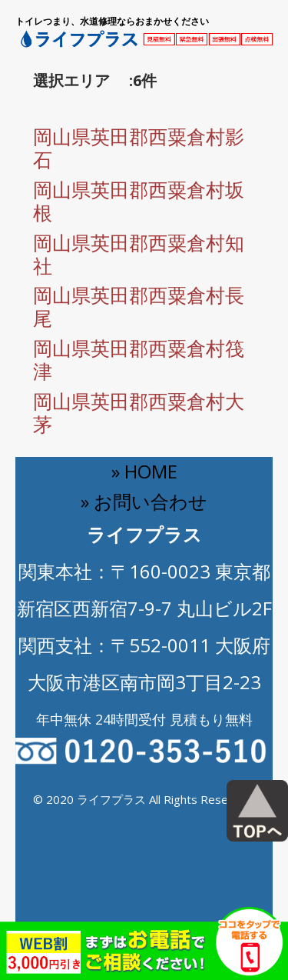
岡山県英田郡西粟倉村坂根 (139, 201)
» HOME (144, 471)
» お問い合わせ (144, 501)
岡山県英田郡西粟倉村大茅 (139, 412)
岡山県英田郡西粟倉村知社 (139, 254)
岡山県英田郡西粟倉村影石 (139, 148)
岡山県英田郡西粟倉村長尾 (139, 306)
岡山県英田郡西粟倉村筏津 (139, 359)
